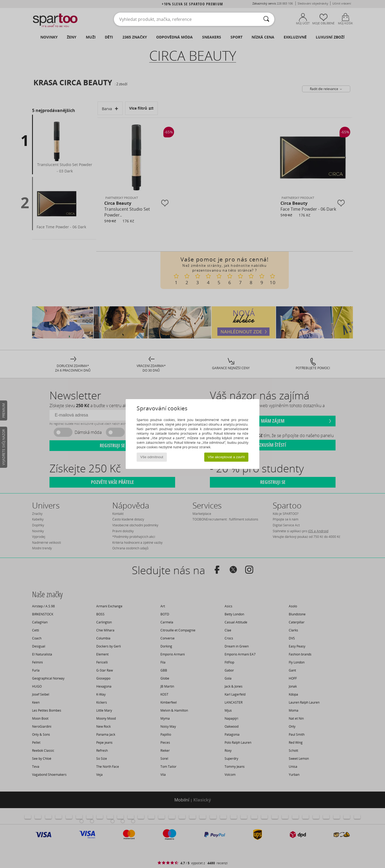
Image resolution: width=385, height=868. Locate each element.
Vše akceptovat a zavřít (226, 457)
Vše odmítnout (152, 457)
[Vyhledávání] (266, 19)
